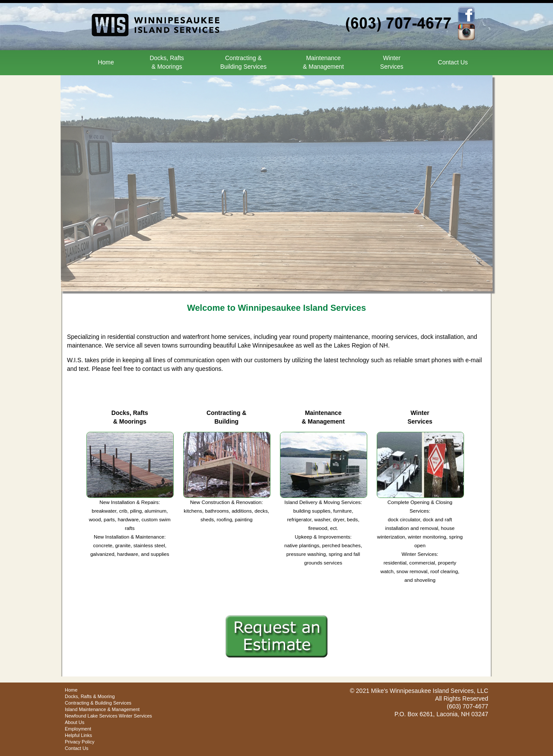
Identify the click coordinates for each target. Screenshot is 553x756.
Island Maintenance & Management (102, 709)
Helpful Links (78, 735)
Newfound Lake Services (91, 716)
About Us (75, 722)
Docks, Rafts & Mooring (90, 696)
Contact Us (453, 62)
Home (106, 62)
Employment (78, 729)
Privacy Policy (79, 742)
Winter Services (135, 716)
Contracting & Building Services (98, 703)
